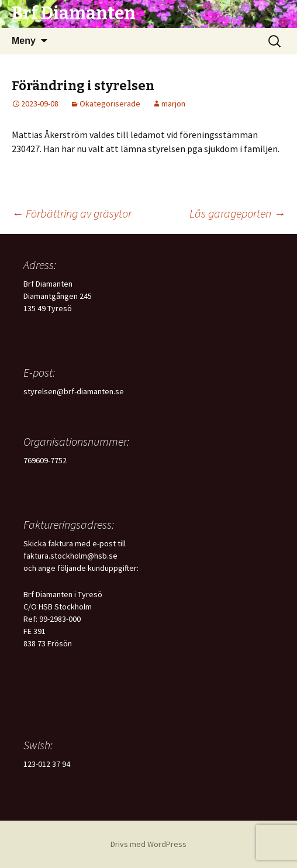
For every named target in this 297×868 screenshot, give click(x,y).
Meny (24, 41)
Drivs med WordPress (148, 844)
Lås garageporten (237, 213)
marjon (173, 104)
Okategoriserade (110, 104)
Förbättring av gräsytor (72, 213)
